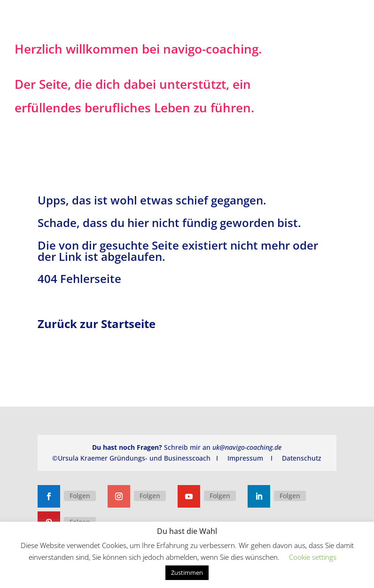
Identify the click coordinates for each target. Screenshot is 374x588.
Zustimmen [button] (187, 572)
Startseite (128, 324)
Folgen (80, 496)
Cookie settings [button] (313, 557)
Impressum (245, 458)
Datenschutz (302, 458)
